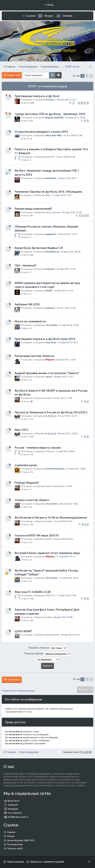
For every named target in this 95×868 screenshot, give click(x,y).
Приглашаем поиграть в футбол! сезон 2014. (45, 339)
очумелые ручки (26, 465)
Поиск (52, 75)
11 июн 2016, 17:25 (62, 195)
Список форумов (29, 752)
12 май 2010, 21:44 (66, 595)
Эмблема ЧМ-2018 (27, 304)
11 (85, 103)
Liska (47, 195)
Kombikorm (52, 252)
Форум (11, 836)
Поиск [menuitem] (90, 67)
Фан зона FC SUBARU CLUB (33, 592)
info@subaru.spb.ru (18, 817)
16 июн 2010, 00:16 (63, 539)
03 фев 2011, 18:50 (76, 117)
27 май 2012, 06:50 (65, 451)
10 (82, 103)
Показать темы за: (47, 648)
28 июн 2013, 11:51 (64, 377)
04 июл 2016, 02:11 (68, 178)
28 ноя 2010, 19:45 (69, 504)
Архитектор (52, 635)
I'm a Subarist (15, 813)
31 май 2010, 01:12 (66, 556)
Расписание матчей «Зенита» (35, 356)
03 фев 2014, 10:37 (68, 342)
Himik (49, 291)
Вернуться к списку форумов (19, 691)
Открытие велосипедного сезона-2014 (41, 132)
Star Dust (51, 342)
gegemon (51, 234)
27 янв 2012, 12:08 (76, 469)
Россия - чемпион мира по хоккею (38, 448)
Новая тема (13, 75)
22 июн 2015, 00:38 (71, 252)
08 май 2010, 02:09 (63, 617)
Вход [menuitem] (50, 5)
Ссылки (31, 16)
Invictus (50, 100)
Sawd (48, 398)
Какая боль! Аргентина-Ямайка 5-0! (39, 248)
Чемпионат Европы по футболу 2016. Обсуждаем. (49, 192)
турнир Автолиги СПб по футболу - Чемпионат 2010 (50, 114)
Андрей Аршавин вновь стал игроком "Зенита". (47, 373)
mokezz (50, 269)
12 (88, 103)
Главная (67, 16)
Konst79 (50, 157)
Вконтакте (14, 801)
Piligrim (50, 360)
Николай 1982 (53, 135)
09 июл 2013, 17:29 (66, 360)
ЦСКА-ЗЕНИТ (23, 631)
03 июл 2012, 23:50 (68, 433)
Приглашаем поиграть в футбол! (37, 96)
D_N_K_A (51, 416)
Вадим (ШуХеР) (55, 117)
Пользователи (15, 844)
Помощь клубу (15, 848)
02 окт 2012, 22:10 (67, 416)
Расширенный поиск (58, 75)
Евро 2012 (21, 430)
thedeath (51, 178)
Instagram (13, 809)
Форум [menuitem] (49, 16)
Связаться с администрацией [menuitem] (47, 862)
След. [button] (91, 76)
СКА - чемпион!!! (25, 265)
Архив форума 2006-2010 (21, 840)
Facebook (13, 805)
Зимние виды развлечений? (33, 209)
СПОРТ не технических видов (47, 86)
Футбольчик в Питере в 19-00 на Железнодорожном (51, 518)
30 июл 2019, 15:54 (66, 100)
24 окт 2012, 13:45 (63, 398)
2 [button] (87, 76)
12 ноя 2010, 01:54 (63, 521)
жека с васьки (53, 212)
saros (49, 377)
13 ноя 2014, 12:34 (63, 291)
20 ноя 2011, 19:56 (63, 486)
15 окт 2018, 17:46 (73, 135)
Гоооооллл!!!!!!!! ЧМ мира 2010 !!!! (37, 535)
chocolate (51, 325)
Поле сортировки (47, 654)
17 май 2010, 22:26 (69, 578)
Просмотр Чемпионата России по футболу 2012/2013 (51, 412)
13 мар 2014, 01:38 (69, 325)
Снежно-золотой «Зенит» (32, 500)
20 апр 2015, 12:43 (66, 269)
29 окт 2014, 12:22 (66, 308)
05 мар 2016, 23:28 (72, 212)
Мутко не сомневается (30, 321)
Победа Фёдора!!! (27, 483)
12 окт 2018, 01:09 (65, 157)
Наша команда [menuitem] (15, 862)
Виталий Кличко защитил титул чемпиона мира (47, 553)
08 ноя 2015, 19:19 (68, 234)
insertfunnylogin (55, 469)
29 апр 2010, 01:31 (71, 635)
